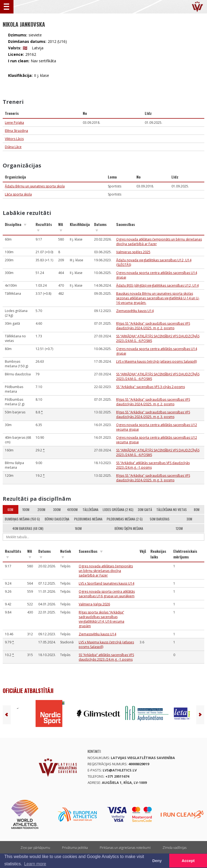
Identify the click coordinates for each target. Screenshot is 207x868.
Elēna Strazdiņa (16, 131)
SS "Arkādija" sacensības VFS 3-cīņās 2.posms (151, 387)
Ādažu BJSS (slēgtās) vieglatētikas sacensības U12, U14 (157, 285)
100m (26, 510)
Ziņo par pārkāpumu (35, 848)
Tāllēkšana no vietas (172, 510)
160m (78, 528)
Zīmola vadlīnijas (175, 848)
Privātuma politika (75, 848)
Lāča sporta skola (18, 194)
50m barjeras (160, 519)
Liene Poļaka (14, 123)
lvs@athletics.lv (120, 770)
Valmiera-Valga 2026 (94, 604)
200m (41, 510)
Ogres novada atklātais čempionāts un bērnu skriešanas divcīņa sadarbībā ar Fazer (106, 571)
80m (197, 510)
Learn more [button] (35, 864)
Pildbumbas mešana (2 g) (125, 519)
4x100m (72, 510)
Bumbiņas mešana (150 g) (22, 519)
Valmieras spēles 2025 (133, 252)
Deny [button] (157, 861)
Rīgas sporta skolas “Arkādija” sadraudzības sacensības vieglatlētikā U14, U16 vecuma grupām (101, 619)
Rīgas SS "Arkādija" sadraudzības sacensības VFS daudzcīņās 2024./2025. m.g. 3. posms (153, 414)
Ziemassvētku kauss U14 (135, 311)
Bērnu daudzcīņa (57, 519)
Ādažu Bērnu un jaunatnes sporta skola (35, 186)
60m (10, 510)
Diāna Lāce (13, 147)
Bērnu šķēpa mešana (129, 528)
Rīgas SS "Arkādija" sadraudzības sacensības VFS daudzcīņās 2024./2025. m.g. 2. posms (153, 326)
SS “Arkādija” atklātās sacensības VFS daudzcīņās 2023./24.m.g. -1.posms (106, 657)
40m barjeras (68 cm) (28, 528)
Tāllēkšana (90, 510)
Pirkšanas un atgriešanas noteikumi (125, 848)
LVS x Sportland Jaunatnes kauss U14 (106, 583)
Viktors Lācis (14, 139)
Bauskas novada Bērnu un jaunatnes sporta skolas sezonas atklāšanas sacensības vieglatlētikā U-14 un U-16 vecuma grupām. (158, 298)
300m (57, 510)
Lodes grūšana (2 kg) (118, 510)
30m (189, 519)
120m (179, 528)
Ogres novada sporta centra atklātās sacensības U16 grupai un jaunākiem (107, 594)
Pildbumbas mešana (88, 519)
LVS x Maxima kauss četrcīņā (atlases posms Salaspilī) (156, 361)
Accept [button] (188, 861)
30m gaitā (145, 510)
